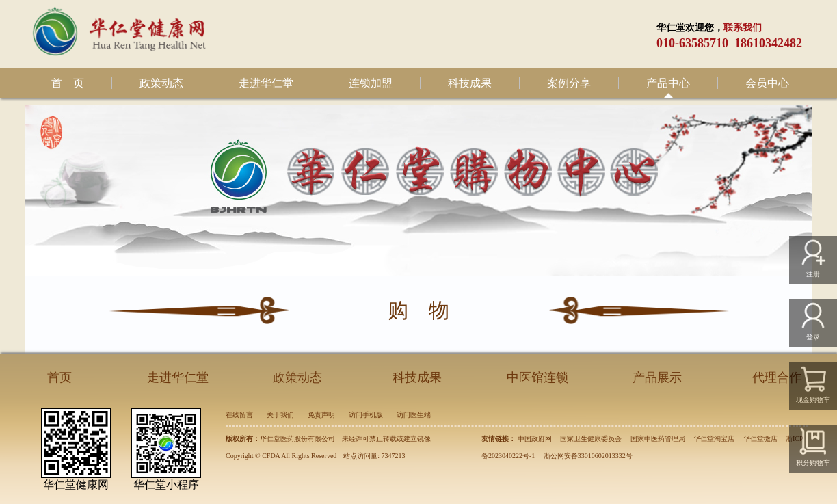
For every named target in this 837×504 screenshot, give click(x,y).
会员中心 (767, 83)
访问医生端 (414, 415)
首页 (59, 377)
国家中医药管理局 (658, 439)
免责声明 (321, 415)
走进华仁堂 (266, 83)
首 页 (68, 83)
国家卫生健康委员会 (591, 439)
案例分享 (569, 83)
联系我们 (743, 28)
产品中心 (668, 83)
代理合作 (777, 377)
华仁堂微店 (760, 439)
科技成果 (470, 83)
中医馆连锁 (537, 377)
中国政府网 (535, 439)
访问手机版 (366, 415)
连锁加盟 (371, 83)
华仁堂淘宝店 (714, 439)
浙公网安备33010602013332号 (588, 456)
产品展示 (657, 377)
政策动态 (161, 83)
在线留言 (239, 415)
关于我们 (280, 415)
